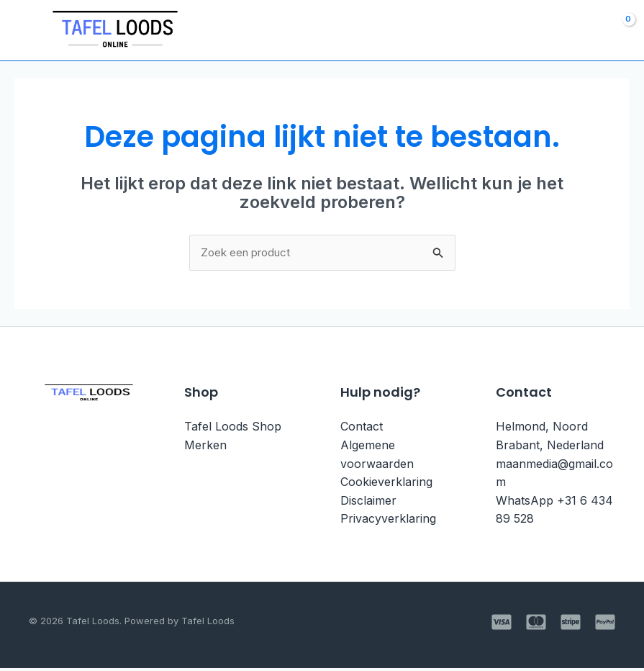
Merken (205, 448)
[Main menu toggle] (27, 31)
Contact (362, 429)
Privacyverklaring (388, 521)
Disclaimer (368, 503)
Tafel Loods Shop (233, 429)
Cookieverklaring (386, 485)
